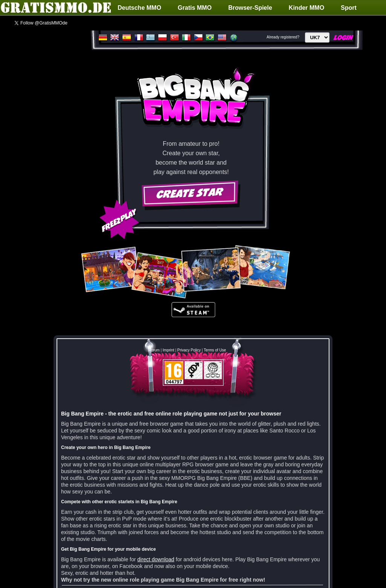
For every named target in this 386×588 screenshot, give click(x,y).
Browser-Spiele (250, 8)
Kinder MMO (306, 8)
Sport (349, 8)
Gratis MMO (195, 8)
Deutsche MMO (139, 8)
